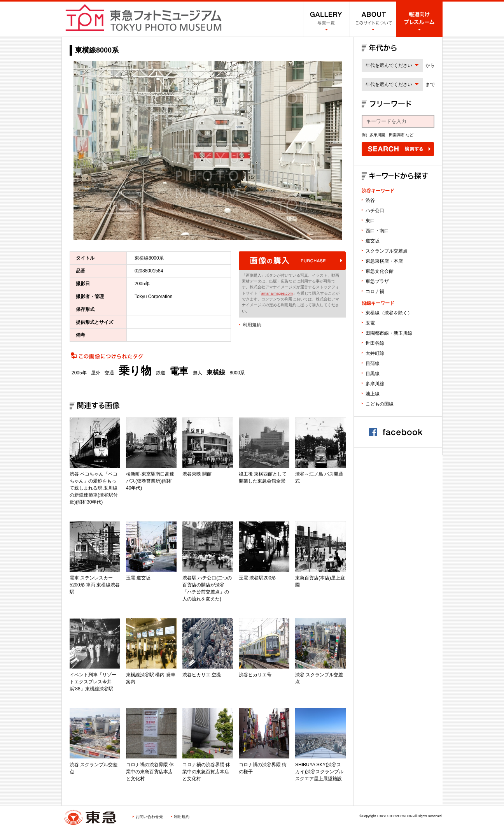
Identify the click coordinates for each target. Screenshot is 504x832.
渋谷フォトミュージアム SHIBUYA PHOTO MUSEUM (143, 18)
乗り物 (135, 371)
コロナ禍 (375, 291)
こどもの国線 (380, 404)
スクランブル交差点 (387, 251)
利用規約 (252, 325)
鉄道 (161, 373)
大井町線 (375, 353)
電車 (179, 371)
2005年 (79, 373)
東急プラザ (377, 281)
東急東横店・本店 (384, 261)
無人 (198, 373)
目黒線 (373, 374)
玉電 (370, 323)
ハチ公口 (375, 211)
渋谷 (370, 200)
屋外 (96, 373)
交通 (109, 373)
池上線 (373, 394)
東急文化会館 (380, 271)
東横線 (216, 372)
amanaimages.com (277, 293)
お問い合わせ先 (149, 817)
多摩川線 (375, 384)
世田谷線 (375, 343)
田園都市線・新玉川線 (389, 333)
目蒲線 (373, 363)
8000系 (237, 373)
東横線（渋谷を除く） (389, 313)
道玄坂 (373, 241)
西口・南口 (377, 231)
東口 (370, 221)
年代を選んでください (389, 65)
